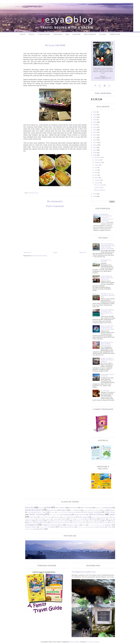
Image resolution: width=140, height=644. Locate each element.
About (32, 34)
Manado (103, 519)
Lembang (56, 519)
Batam (72, 510)
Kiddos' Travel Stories (101, 214)
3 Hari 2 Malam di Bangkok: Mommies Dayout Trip (107, 278)
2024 (95, 115)
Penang (99, 521)
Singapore (32, 525)
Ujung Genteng (29, 529)
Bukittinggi (30, 512)
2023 (95, 117)
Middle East (115, 34)
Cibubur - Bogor (41, 512)
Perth (106, 521)
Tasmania (102, 527)
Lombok (63, 519)
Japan (112, 514)
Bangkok (64, 510)
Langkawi (48, 519)
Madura (78, 519)
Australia (76, 34)
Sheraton (105, 523)
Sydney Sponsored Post (67, 527)
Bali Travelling (86, 508)
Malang (94, 519)
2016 (95, 135)
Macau (72, 519)
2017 (95, 132)
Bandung (108, 508)
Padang (49, 521)
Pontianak (31, 523)
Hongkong (67, 514)
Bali (49, 507)
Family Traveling (37, 514)
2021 (95, 122)
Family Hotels (110, 512)
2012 (95, 145)
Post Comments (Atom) (39, 256)
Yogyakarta (40, 529)
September (98, 162)
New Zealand (90, 34)
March (97, 178)
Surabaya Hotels (43, 527)
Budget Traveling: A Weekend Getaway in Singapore (107, 360)
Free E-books (44, 34)
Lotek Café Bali (99, 187)
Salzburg (84, 523)
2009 (95, 153)
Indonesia (58, 34)
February (98, 180)
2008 (95, 155)
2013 (95, 143)
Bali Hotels (73, 508)
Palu (68, 521)
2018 (95, 130)
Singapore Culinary (73, 525)
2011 (95, 148)
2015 (95, 137)
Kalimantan (57, 517)
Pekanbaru (91, 521)
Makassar (86, 519)
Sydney (53, 527)
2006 (95, 196)
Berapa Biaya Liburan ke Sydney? (107, 375)
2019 (95, 127)
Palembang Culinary (59, 521)
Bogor (104, 510)
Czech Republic (76, 512)
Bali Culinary (60, 508)
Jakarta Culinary (96, 514)
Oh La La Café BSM (100, 185)
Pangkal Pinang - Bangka (79, 521)
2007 (95, 194)
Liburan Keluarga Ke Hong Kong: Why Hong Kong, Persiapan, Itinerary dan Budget (108, 246)
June (96, 170)
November (98, 157)
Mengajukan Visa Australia (106, 261)
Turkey (110, 527)
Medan (111, 519)
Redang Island (76, 523)
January (97, 183)
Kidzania (65, 517)
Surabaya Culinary (31, 527)
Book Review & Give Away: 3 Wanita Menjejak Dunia (107, 344)
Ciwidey (59, 512)
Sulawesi (108, 525)
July (96, 168)
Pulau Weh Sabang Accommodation (60, 523)
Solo (84, 525)
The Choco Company (93, 642)
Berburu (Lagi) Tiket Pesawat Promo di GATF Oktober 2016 (107, 328)
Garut (51, 515)
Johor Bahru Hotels (46, 517)
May (96, 173)
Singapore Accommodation (52, 525)
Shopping (112, 523)
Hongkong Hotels (80, 515)
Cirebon (52, 512)
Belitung (78, 510)
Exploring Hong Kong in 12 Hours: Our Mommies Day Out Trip (107, 312)
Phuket (113, 521)
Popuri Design (74, 642)
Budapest (112, 510)
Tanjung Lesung (81, 527)
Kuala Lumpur (83, 517)
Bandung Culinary (34, 193)
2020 (95, 125)
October (98, 160)
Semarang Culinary (95, 523)
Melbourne (29, 521)
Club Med (66, 512)
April (96, 175)
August (97, 165)
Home (23, 34)
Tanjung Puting (92, 527)
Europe (103, 34)
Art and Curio (105, 390)
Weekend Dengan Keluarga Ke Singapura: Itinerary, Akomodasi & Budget (107, 219)
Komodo (72, 517)
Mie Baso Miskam (100, 190)
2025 (95, 112)
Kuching (40, 519)
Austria (41, 508)
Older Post (83, 252)
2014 (95, 140)
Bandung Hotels (52, 510)
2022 (95, 120)
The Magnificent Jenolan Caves (84, 572)
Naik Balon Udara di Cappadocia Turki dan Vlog (108, 295)
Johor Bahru (33, 517)
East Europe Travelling (92, 512)
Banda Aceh (99, 508)
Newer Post (28, 252)
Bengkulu (86, 510)
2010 (95, 150)
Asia (67, 34)
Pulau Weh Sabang (42, 523)
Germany (58, 515)
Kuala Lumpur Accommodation (101, 517)
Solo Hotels (92, 525)
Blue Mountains (95, 510)
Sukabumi (100, 525)
